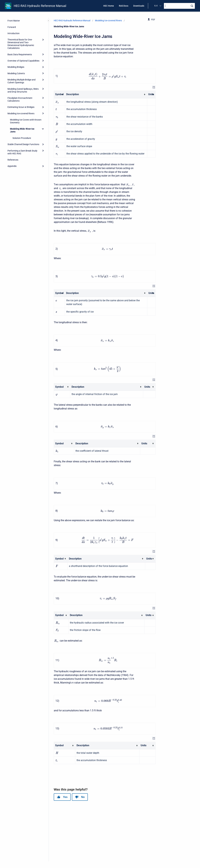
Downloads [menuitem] (139, 6)
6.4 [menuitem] (156, 6)
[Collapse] (43, 129)
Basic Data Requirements (20, 54)
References (13, 160)
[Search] (179, 6)
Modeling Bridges (16, 67)
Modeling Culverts (16, 73)
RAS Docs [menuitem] (124, 6)
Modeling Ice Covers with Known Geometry (26, 121)
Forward (12, 27)
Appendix (12, 166)
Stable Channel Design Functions (23, 144)
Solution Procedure (22, 138)
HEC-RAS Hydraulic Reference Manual (40, 6)
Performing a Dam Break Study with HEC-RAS (22, 152)
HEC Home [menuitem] (109, 6)
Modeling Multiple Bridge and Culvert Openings (21, 81)
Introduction (14, 33)
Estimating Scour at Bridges (21, 107)
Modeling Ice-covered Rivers (21, 113)
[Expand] (43, 40)
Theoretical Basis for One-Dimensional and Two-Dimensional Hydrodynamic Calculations (21, 44)
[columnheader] (60, 94)
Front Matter (14, 21)
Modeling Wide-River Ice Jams (22, 130)
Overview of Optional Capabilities (23, 61)
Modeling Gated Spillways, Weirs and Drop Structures (23, 90)
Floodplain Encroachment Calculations (20, 99)
